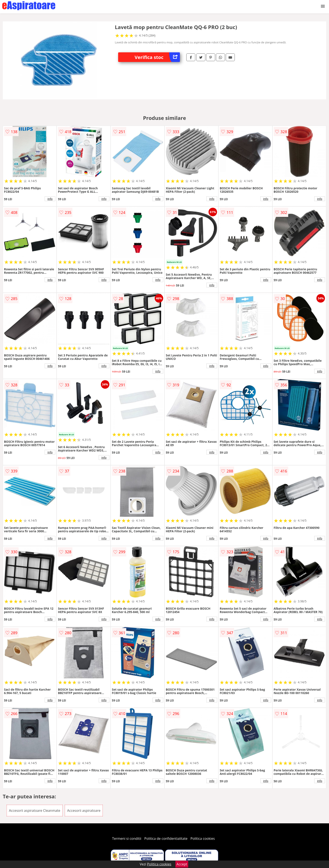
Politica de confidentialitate (166, 839)
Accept (182, 864)
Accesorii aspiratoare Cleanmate (35, 811)
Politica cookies (203, 839)
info (50, 199)
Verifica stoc (157, 57)
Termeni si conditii (127, 839)
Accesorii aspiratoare (84, 811)
